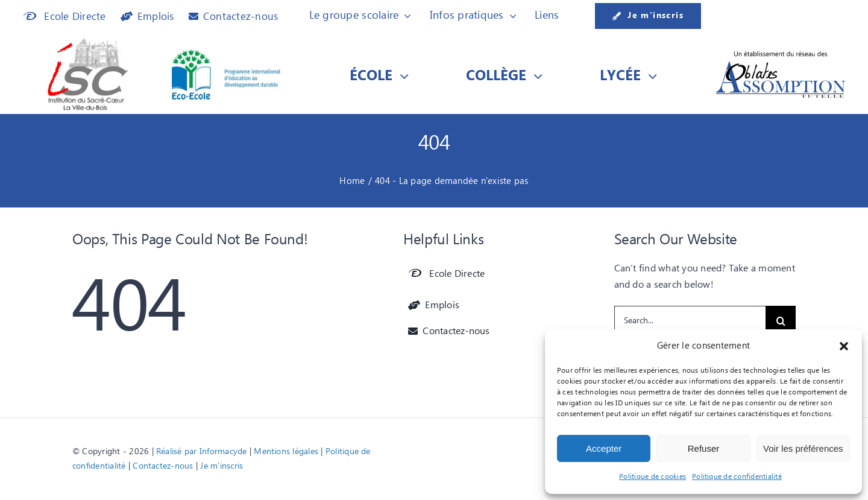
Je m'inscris (222, 466)
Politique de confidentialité (737, 477)
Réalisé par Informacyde (202, 452)
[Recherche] (781, 321)
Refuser (704, 448)
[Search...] (690, 321)
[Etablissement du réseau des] (781, 54)
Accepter (604, 448)
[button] (844, 346)
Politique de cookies (653, 477)
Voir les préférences (803, 448)
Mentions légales (286, 452)
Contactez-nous (163, 466)
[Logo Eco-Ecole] (226, 54)
